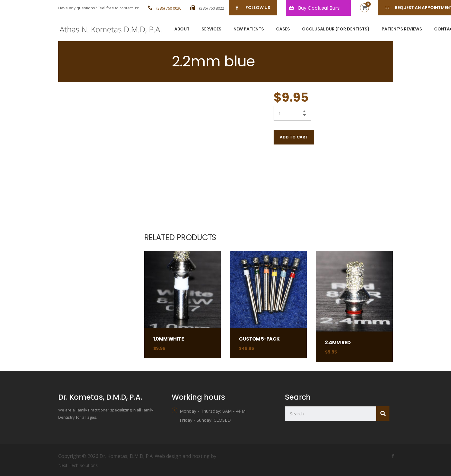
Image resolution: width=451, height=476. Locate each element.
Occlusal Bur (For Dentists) (336, 29)
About (182, 29)
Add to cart (294, 137)
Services (211, 29)
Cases (283, 29)
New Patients (249, 29)
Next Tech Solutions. (78, 465)
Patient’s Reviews (402, 29)
